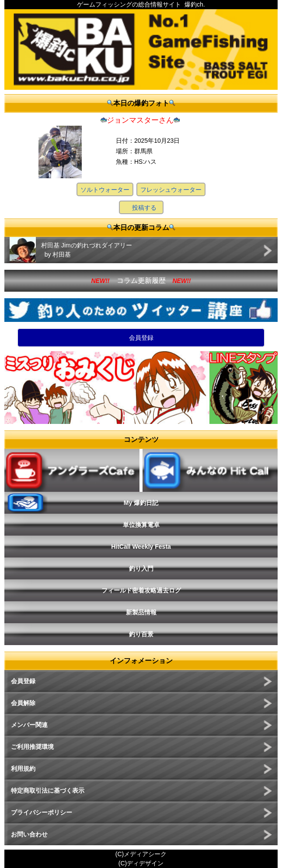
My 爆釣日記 (141, 503)
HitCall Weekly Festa (141, 547)
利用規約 (23, 769)
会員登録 (141, 338)
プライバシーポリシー (42, 812)
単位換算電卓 (141, 525)
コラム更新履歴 (141, 281)
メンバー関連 (29, 725)
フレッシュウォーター (171, 190)
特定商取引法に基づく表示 (48, 790)
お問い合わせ (29, 834)
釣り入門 (141, 568)
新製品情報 (141, 612)
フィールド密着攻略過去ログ (141, 590)
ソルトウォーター (105, 190)
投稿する (144, 208)
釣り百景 (141, 634)
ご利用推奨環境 (32, 747)
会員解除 (23, 703)
